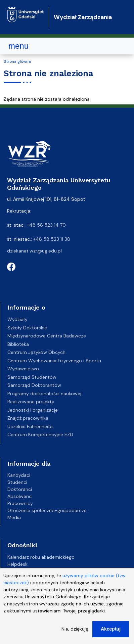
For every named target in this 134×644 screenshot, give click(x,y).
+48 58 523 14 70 (46, 225)
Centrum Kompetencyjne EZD (40, 434)
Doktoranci (20, 489)
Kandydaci (19, 475)
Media (14, 517)
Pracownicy (20, 503)
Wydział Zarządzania (83, 17)
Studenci (17, 482)
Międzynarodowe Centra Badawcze (47, 336)
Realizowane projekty (31, 402)
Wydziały (17, 319)
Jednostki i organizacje (33, 410)
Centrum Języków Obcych (36, 352)
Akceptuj (111, 630)
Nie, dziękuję (75, 630)
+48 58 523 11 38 (52, 239)
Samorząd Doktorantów (34, 385)
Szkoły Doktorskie (27, 328)
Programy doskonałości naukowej (44, 394)
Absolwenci (20, 496)
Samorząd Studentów (32, 377)
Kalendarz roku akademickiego (41, 557)
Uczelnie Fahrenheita (30, 426)
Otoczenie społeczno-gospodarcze (47, 510)
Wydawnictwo (23, 369)
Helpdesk (17, 564)
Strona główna (17, 61)
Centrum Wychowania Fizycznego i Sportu (54, 361)
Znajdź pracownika (28, 418)
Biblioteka (18, 344)
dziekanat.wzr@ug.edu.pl (34, 251)
